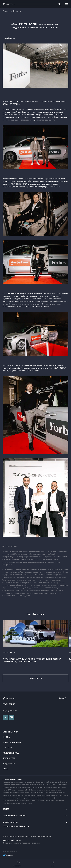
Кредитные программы (14, 816)
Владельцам (9, 763)
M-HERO (6, 737)
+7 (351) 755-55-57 (10, 711)
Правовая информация (12, 840)
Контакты (8, 748)
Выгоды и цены (10, 822)
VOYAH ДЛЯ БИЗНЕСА (12, 742)
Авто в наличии (10, 732)
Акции (53, 864)
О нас (5, 769)
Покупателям (9, 758)
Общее (6, 809)
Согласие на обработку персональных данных (21, 843)
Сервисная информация (15, 826)
